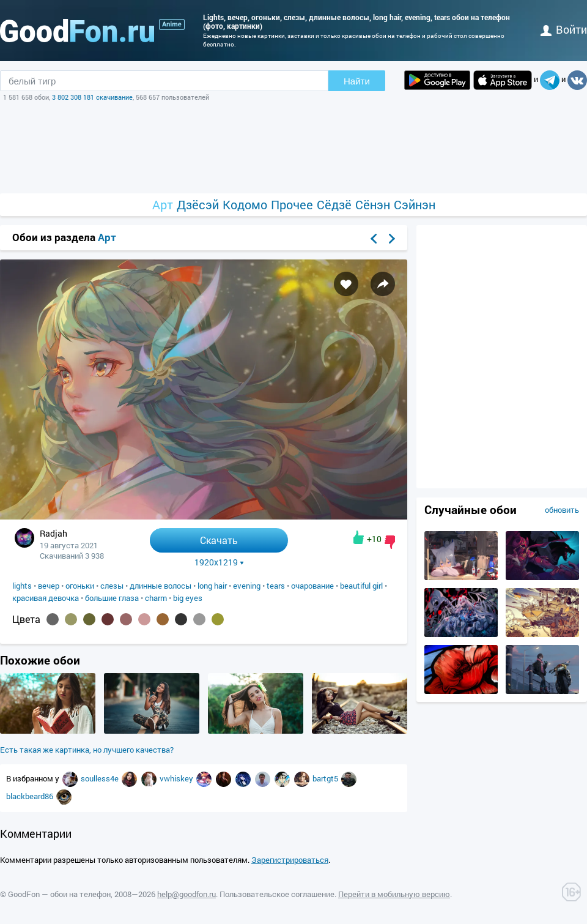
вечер (49, 586)
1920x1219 (219, 562)
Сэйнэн (415, 205)
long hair (212, 586)
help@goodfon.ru (186, 894)
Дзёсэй (198, 205)
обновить (562, 510)
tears (276, 586)
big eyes (188, 598)
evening (247, 586)
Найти (357, 81)
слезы (112, 586)
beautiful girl (361, 586)
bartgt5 (326, 778)
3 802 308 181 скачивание (92, 97)
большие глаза (112, 598)
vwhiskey (177, 778)
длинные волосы (161, 586)
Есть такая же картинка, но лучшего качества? (87, 750)
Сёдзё (334, 205)
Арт (163, 205)
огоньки (80, 586)
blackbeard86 (31, 796)
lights (22, 586)
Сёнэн (373, 205)
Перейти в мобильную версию (394, 894)
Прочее (292, 205)
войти (564, 29)
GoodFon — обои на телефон (59, 894)
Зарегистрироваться (290, 860)
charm (156, 598)
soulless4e (101, 778)
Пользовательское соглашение (277, 894)
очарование (312, 586)
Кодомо (245, 205)
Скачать (219, 540)
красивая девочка (46, 598)
